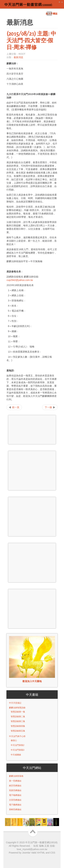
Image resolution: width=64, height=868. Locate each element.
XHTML (41, 853)
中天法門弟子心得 (17, 736)
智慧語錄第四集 (18, 726)
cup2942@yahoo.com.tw (20, 280)
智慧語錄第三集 (18, 721)
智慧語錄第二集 (18, 717)
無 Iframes (32, 430)
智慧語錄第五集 (18, 731)
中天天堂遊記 (15, 703)
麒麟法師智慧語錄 (17, 708)
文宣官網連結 (15, 800)
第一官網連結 (15, 781)
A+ (59, 2)
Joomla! (26, 853)
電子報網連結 (15, 795)
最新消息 (18, 57)
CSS (53, 853)
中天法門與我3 (17, 750)
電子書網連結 (15, 805)
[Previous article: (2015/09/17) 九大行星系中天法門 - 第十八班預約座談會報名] (14, 407)
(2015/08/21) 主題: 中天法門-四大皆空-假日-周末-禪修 (31, 40)
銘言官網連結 (15, 786)
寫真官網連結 (15, 790)
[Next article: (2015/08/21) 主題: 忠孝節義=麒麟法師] (50, 407)
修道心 (14, 740)
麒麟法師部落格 (16, 776)
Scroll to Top (34, 832)
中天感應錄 (16, 755)
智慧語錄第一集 (18, 712)
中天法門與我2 (17, 745)
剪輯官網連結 (15, 809)
